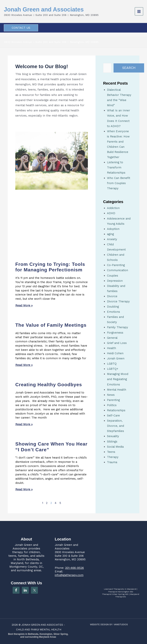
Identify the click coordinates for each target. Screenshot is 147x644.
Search (129, 68)
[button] (21, 28)
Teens (111, 452)
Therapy (113, 457)
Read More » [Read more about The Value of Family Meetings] (24, 365)
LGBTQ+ (113, 369)
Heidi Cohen (115, 353)
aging (110, 234)
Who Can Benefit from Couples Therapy (119, 183)
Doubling (113, 307)
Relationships (116, 410)
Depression (115, 281)
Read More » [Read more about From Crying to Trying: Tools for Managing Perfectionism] (24, 305)
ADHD (111, 213)
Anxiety (112, 239)
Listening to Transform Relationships (116, 167)
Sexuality (113, 436)
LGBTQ (112, 364)
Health (111, 348)
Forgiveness (115, 333)
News (111, 395)
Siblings (112, 442)
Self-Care (113, 415)
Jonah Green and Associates (46, 9)
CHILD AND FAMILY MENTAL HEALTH (39, 630)
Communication (118, 270)
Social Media (115, 447)
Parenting (113, 400)
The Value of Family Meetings (51, 325)
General (112, 338)
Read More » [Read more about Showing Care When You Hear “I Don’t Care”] (24, 489)
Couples (113, 276)
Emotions (114, 312)
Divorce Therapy (118, 301)
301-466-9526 (74, 568)
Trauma (112, 462)
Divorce (112, 296)
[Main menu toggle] (139, 11)
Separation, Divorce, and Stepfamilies (116, 426)
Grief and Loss (117, 343)
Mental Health (117, 390)
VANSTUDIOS (121, 624)
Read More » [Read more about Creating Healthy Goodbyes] (24, 424)
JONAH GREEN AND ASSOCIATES (42, 625)
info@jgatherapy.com (69, 575)
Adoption (113, 229)
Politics (112, 405)
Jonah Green (116, 358)
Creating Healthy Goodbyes (49, 385)
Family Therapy (118, 327)
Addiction (113, 208)
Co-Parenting (116, 265)
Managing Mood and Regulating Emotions (118, 379)
